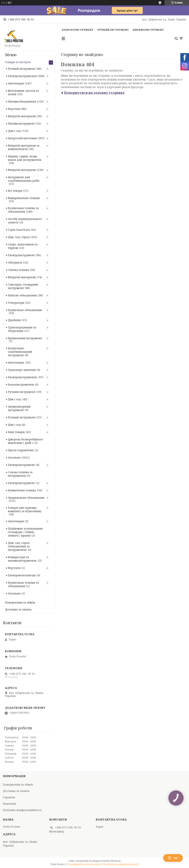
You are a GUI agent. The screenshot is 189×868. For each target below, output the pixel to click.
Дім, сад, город (19, 237)
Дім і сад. (15, 399)
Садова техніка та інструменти (20, 474)
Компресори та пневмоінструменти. (22, 559)
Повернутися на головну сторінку (94, 93)
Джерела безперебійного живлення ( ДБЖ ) (25, 441)
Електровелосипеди (22, 575)
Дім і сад (14, 131)
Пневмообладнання (22, 101)
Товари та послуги (18, 62)
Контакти (9, 804)
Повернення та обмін (20, 602)
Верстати (14, 109)
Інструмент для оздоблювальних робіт (24, 179)
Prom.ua (116, 861)
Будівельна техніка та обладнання (23, 210)
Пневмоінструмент (148, 30)
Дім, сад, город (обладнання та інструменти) (19, 546)
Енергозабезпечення (22, 138)
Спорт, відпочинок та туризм (23, 246)
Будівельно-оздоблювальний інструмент (20, 352)
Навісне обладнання (22, 295)
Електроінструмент (78, 30)
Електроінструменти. (23, 377)
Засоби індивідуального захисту (25, 221)
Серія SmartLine (19, 230)
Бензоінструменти (21, 384)
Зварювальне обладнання (26, 498)
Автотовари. (16, 362)
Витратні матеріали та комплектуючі (24, 147)
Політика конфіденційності (22, 810)
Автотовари (16, 83)
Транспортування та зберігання (22, 329)
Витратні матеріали (22, 116)
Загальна (14, 457)
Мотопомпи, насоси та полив (23, 92)
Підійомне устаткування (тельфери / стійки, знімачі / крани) (25, 532)
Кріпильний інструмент (25, 338)
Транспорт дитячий (22, 370)
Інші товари (16, 432)
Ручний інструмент (113, 30)
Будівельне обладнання (25, 310)
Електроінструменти (22, 76)
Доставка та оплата (18, 609)
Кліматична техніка (22, 490)
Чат (173, 858)
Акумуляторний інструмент (19, 408)
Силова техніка (19, 270)
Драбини (14, 320)
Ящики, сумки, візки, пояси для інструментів (25, 158)
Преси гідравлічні (21, 450)
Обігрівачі (15, 262)
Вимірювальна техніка (24, 198)
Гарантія (9, 797)
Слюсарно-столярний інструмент (23, 286)
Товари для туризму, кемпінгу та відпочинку (25, 509)
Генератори (16, 303)
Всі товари (15, 191)
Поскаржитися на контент (84, 864)
